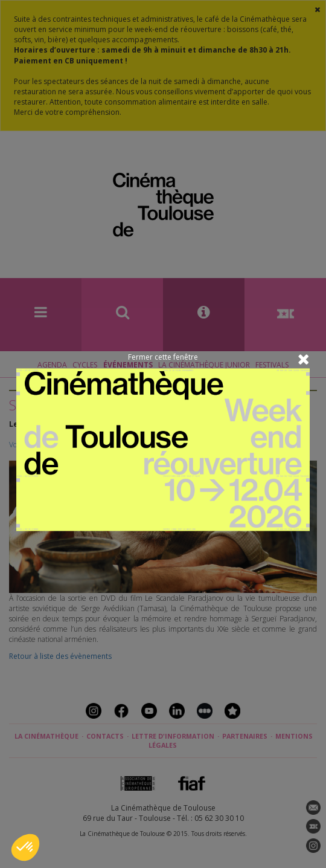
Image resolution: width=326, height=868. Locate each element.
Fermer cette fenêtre (163, 357)
